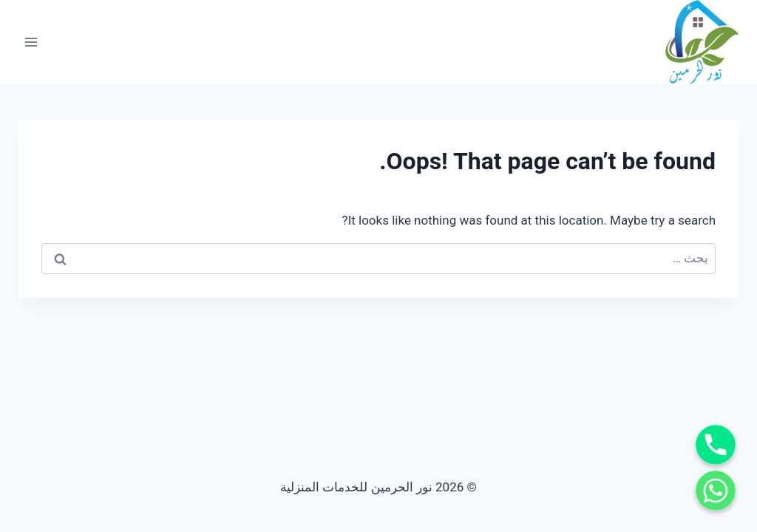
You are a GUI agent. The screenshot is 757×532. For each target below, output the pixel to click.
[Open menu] (31, 42)
